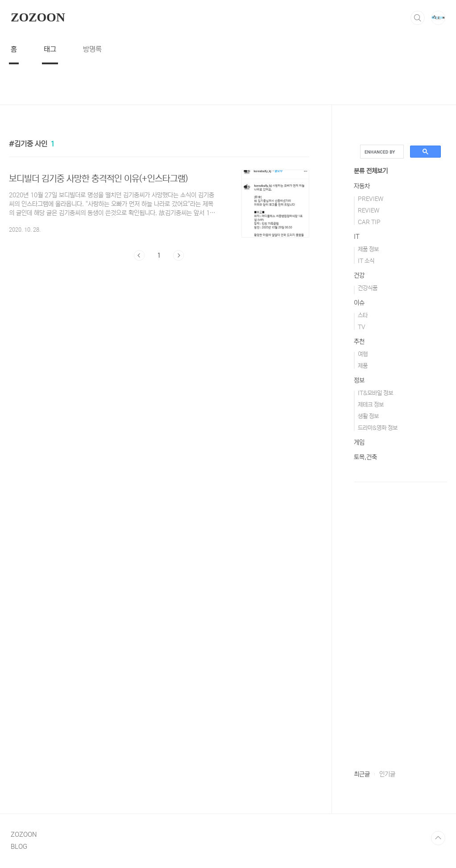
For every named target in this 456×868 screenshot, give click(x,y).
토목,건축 (365, 457)
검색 (418, 18)
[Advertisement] (228, 84)
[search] (381, 152)
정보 (359, 380)
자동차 (362, 186)
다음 (178, 255)
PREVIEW (371, 199)
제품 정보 (368, 249)
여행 (363, 354)
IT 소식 (366, 261)
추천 (359, 342)
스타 (363, 315)
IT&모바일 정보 (375, 393)
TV (362, 327)
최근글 (362, 774)
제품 (363, 366)
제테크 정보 (371, 405)
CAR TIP (369, 222)
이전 (139, 255)
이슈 (359, 303)
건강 (359, 275)
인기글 (387, 774)
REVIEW (369, 211)
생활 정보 (368, 416)
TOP (438, 838)
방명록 (92, 49)
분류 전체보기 (371, 171)
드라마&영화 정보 (378, 428)
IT (357, 237)
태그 (50, 49)
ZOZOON (38, 17)
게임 (359, 442)
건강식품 (368, 288)
